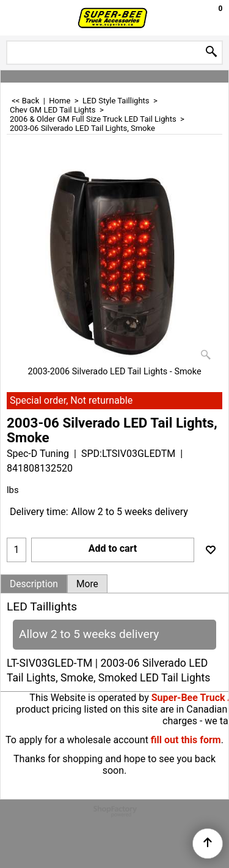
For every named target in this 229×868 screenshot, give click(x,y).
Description (34, 584)
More (87, 584)
